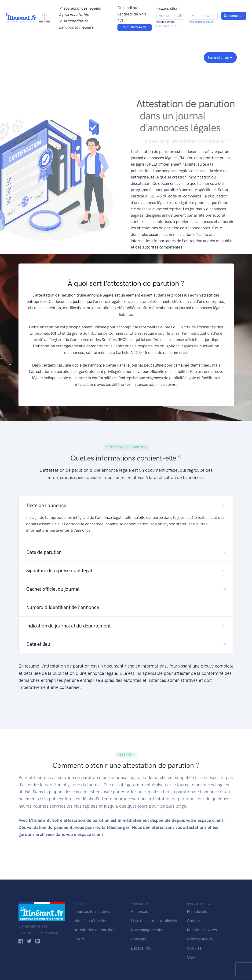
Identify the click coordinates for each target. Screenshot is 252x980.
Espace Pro (141, 948)
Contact (194, 921)
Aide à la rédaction (91, 921)
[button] (126, 505)
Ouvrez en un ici (166, 26)
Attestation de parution (95, 930)
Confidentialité (200, 939)
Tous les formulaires (92, 911)
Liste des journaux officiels (154, 921)
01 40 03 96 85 (134, 27)
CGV (191, 957)
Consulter (58, 57)
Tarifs (80, 939)
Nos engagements (125, 57)
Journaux (86, 57)
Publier (27, 57)
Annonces (139, 911)
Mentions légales (202, 930)
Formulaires (218, 57)
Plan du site (197, 911)
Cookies (194, 948)
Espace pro (188, 57)
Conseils (160, 57)
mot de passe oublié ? (202, 22)
